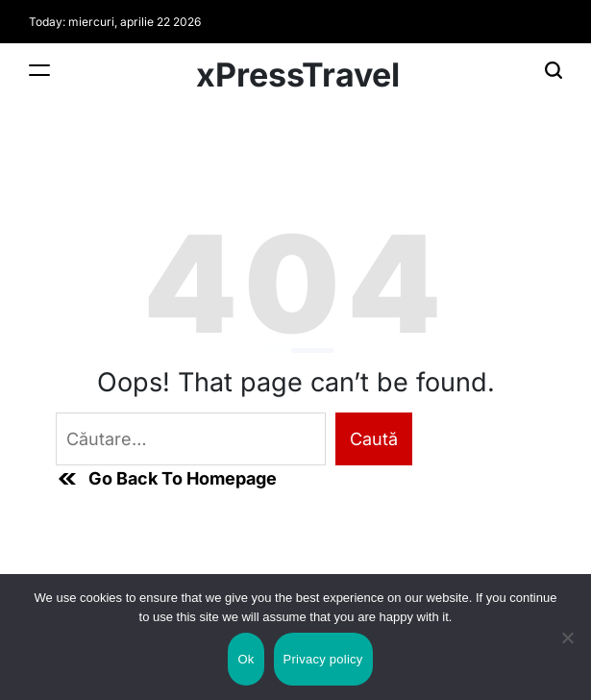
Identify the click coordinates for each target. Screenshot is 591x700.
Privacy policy (323, 659)
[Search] (554, 70)
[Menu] (39, 70)
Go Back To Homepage (166, 479)
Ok (246, 659)
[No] (567, 654)
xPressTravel (298, 75)
